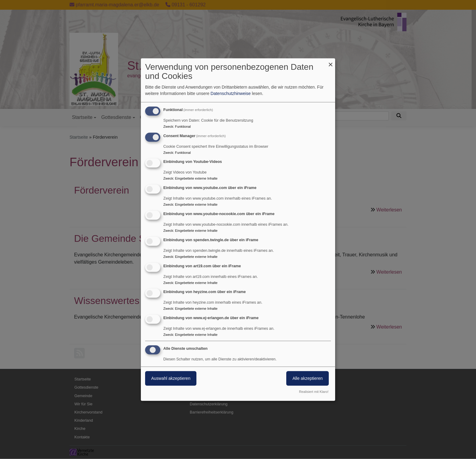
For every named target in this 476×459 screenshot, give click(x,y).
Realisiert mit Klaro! (314, 392)
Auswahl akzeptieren (171, 378)
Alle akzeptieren (308, 378)
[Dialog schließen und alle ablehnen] (331, 62)
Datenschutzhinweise (231, 93)
